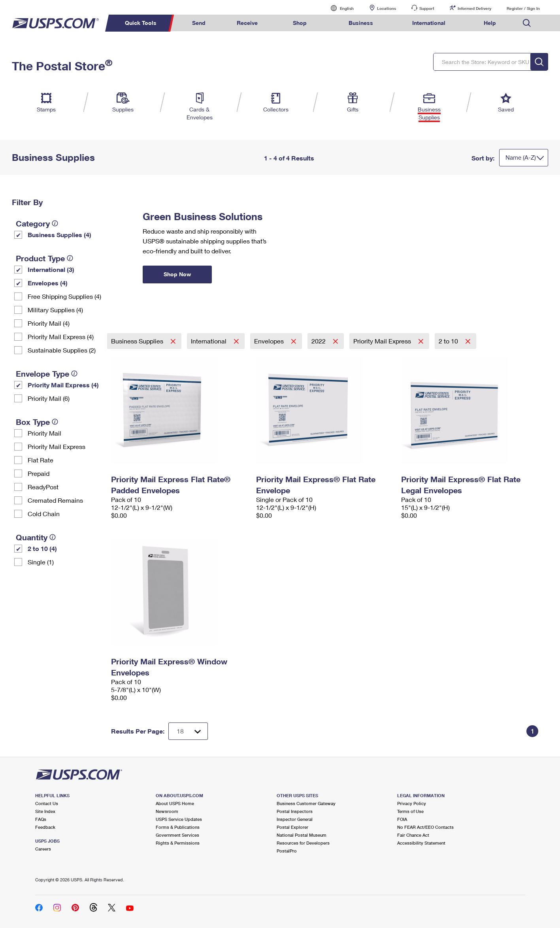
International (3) (51, 269)
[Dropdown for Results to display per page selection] (188, 731)
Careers (43, 849)
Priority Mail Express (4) (61, 337)
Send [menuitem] (199, 23)
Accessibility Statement (421, 843)
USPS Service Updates (179, 819)
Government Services (177, 835)
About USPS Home (175, 803)
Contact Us (47, 803)
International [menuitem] (429, 23)
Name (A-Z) (521, 157)
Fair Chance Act (413, 835)
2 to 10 (449, 341)
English (339, 8)
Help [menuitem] (490, 23)
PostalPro (287, 851)
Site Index (45, 811)
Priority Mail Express (57, 446)
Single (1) (41, 562)
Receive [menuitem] (247, 23)
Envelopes (270, 341)
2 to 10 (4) (42, 548)
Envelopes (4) (48, 283)
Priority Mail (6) (49, 398)
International (209, 341)
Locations (387, 8)
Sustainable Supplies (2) (62, 350)
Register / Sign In (523, 8)
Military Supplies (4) (55, 310)
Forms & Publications (178, 827)
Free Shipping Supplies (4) (64, 296)
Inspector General (295, 819)
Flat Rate (41, 460)
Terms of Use (410, 811)
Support (427, 8)
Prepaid (39, 473)
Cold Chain (44, 514)
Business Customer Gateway (306, 803)
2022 (319, 341)
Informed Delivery (474, 8)
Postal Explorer (292, 827)
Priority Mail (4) (49, 323)
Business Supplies (138, 341)
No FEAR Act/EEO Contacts (425, 827)
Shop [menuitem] (300, 23)
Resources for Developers (303, 843)
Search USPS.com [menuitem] (527, 23)
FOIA (402, 819)
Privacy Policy (412, 803)
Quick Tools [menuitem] (141, 23)
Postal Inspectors (295, 811)
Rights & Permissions (178, 843)
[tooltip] (55, 223)
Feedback (45, 827)
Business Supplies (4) (59, 235)
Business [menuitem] (361, 23)
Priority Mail (44, 433)
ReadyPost (43, 487)
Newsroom (167, 811)
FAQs (41, 819)
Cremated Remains (55, 500)
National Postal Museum (302, 835)
